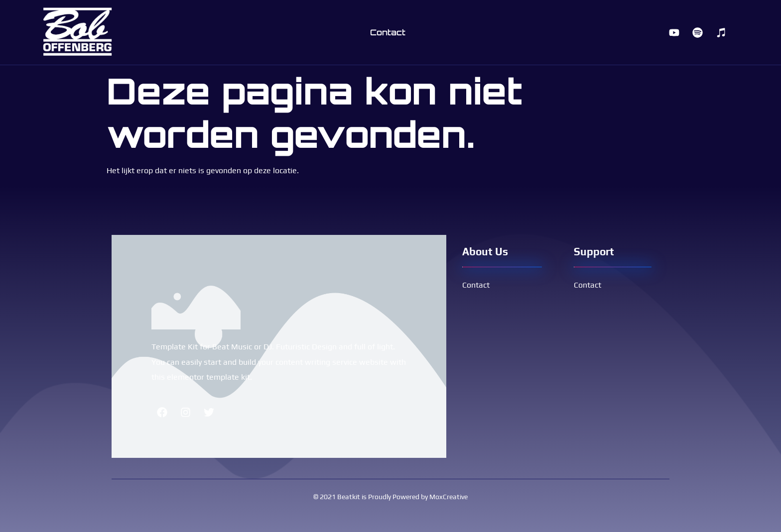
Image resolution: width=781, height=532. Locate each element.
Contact (388, 32)
